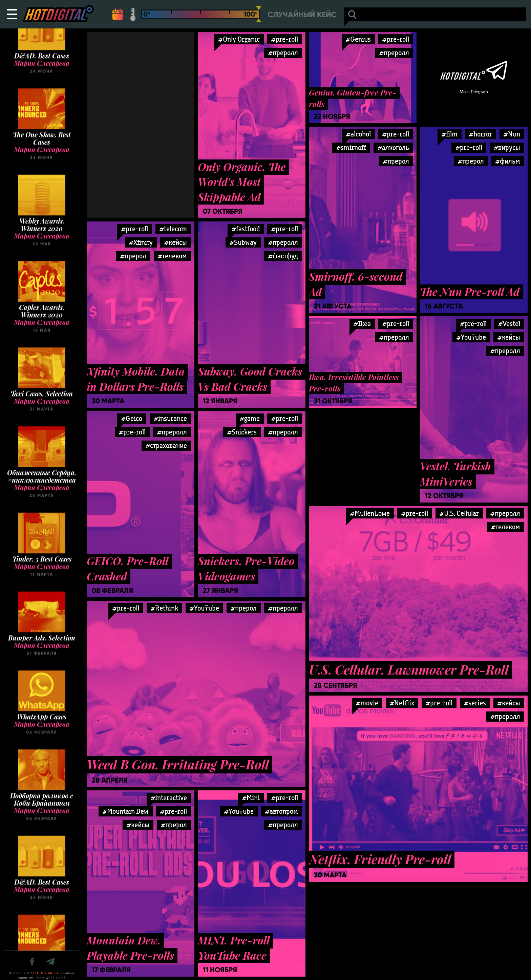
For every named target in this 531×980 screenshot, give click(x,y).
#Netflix (402, 703)
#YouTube (471, 337)
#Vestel (509, 324)
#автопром (282, 811)
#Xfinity (141, 242)
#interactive (169, 798)
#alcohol (358, 134)
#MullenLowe (370, 513)
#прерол (396, 161)
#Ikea (362, 324)
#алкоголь (393, 147)
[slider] (259, 14)
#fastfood (246, 229)
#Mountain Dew (126, 811)
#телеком (172, 256)
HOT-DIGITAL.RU (46, 973)
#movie (367, 703)
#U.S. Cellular (459, 513)
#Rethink (164, 608)
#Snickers (242, 432)
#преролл (283, 53)
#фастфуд (283, 256)
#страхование (166, 445)
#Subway (243, 242)
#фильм (508, 161)
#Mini (251, 798)
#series (475, 703)
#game (250, 418)
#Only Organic (239, 39)
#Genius (358, 39)
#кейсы (176, 242)
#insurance (170, 418)
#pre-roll (285, 39)
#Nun (512, 134)
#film (450, 134)
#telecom (173, 229)
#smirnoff (351, 147)
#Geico (132, 418)
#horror (481, 134)
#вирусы (507, 147)
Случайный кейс (302, 15)
